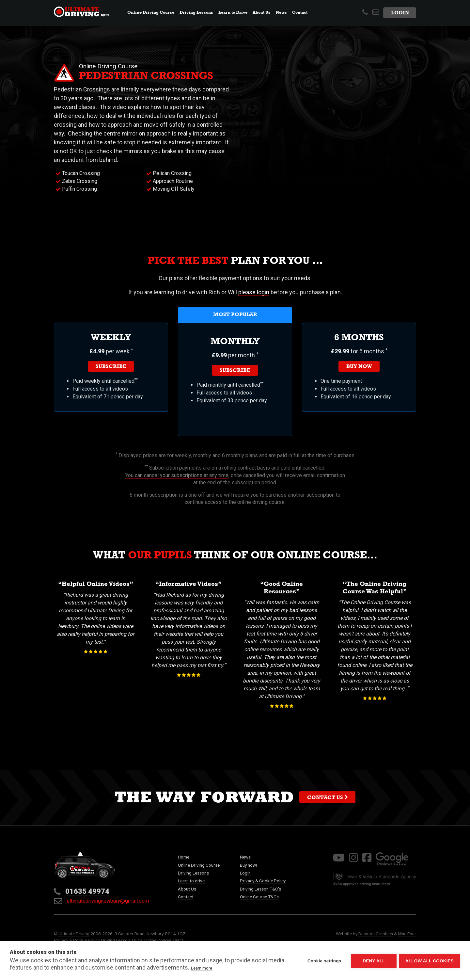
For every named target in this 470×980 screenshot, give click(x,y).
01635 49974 (87, 891)
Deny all (373, 961)
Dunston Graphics (376, 934)
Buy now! (248, 865)
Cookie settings (323, 961)
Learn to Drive (233, 13)
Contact (300, 13)
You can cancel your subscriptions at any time (177, 475)
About (262, 13)
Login (400, 14)
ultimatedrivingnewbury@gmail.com (102, 901)
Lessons (196, 13)
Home (184, 857)
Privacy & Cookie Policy (263, 881)
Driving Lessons (193, 873)
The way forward (235, 799)
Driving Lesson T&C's (260, 889)
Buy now (359, 367)
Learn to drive (191, 881)
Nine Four (407, 934)
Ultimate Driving (74, 934)
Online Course (151, 13)
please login (254, 292)
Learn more (202, 968)
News (282, 12)
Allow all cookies (430, 961)
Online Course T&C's (260, 897)
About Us (187, 889)
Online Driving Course (199, 865)
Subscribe (111, 367)
